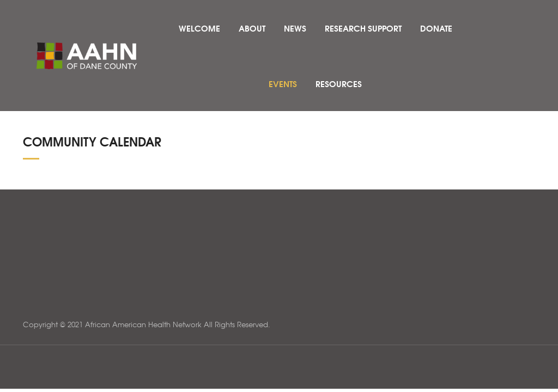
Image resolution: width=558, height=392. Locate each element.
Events (283, 83)
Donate (436, 28)
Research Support (363, 28)
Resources (339, 83)
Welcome (199, 28)
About (252, 28)
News (295, 28)
